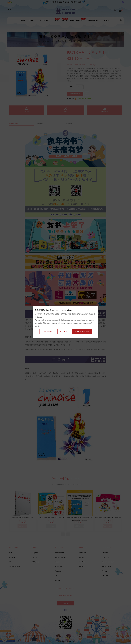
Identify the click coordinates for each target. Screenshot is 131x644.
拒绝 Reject (65, 332)
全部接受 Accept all (83, 332)
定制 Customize (48, 332)
